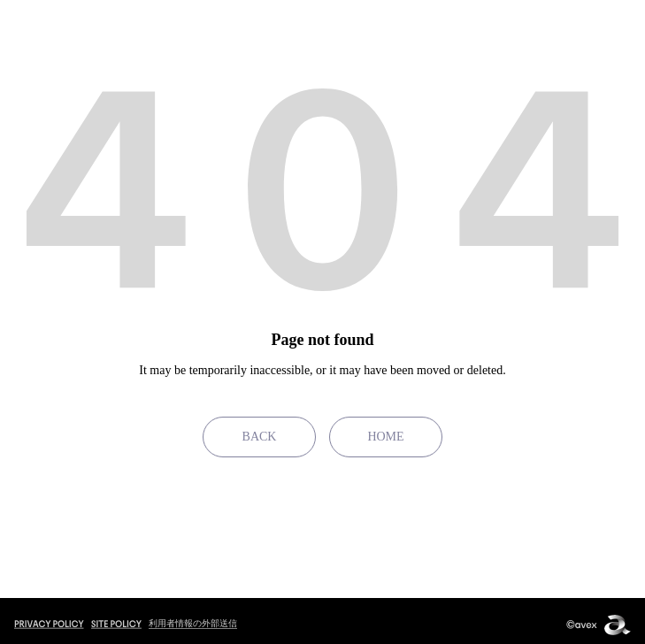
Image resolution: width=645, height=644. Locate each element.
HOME (385, 437)
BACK (260, 437)
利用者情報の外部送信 (193, 623)
